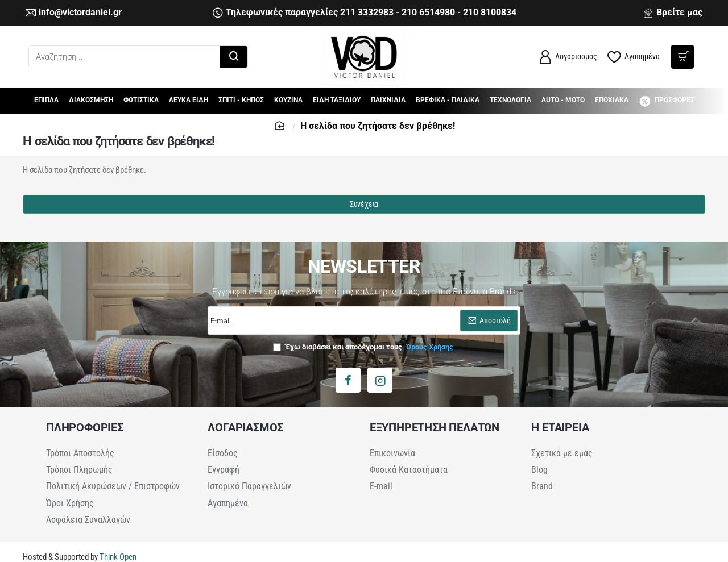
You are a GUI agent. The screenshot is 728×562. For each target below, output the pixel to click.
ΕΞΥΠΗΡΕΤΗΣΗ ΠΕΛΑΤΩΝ (435, 427)
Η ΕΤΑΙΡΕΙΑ (560, 427)
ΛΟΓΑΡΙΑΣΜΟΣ (245, 427)
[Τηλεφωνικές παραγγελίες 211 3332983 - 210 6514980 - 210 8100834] (365, 13)
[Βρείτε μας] (673, 13)
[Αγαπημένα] (634, 57)
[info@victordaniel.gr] (74, 13)
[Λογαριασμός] (568, 57)
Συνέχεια (364, 204)
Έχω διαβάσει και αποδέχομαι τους (364, 347)
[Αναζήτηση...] (234, 57)
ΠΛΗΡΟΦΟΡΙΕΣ (85, 427)
